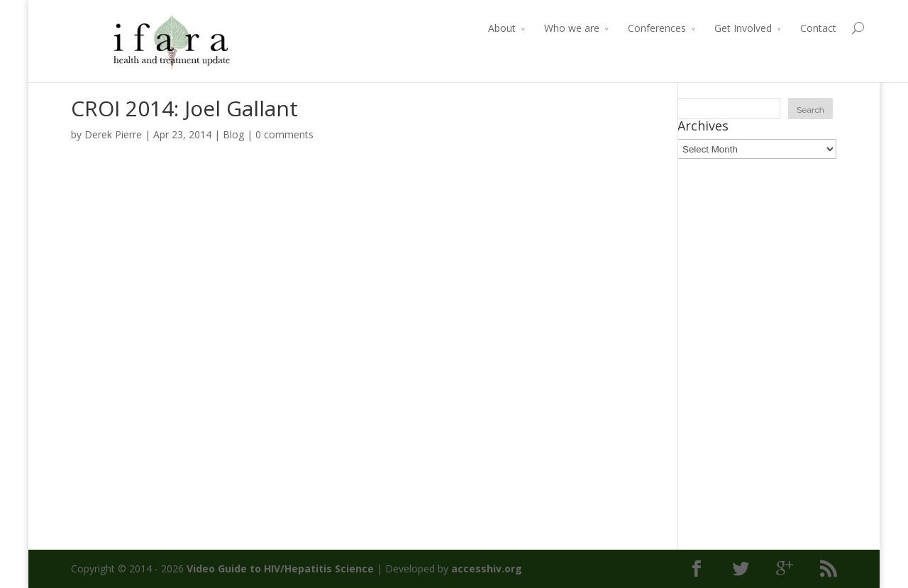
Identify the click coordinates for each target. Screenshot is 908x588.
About (474, 28)
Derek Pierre (113, 134)
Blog (233, 134)
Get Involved (715, 28)
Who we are (544, 28)
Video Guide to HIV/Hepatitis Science (280, 568)
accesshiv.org (487, 568)
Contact (791, 28)
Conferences (629, 28)
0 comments (284, 134)
